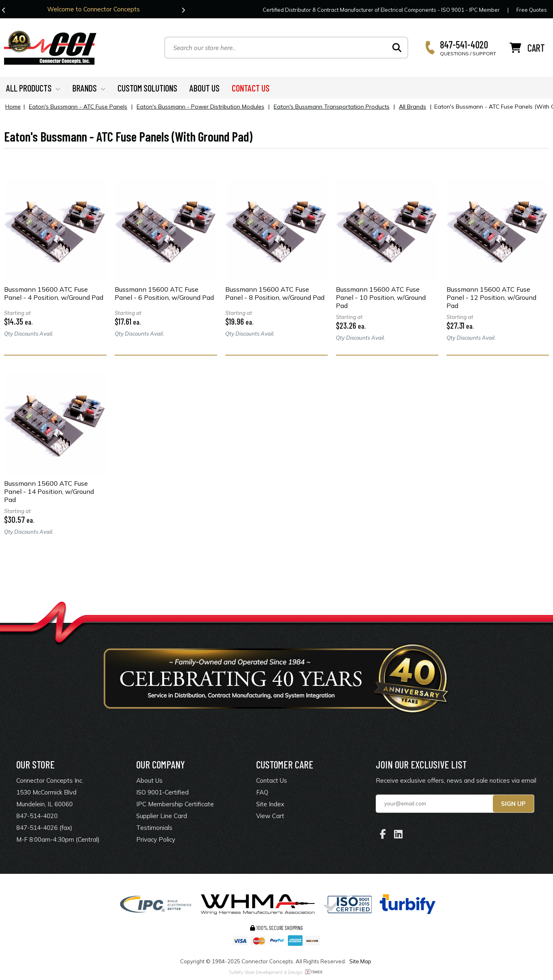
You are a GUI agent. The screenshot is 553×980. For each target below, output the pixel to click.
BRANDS (89, 88)
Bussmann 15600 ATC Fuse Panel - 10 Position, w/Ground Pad (381, 297)
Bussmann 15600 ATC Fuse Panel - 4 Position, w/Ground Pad (54, 293)
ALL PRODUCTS (33, 88)
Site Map (360, 961)
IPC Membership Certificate (175, 804)
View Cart (270, 816)
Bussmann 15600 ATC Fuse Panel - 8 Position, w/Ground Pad (275, 293)
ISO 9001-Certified (162, 792)
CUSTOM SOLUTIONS (147, 88)
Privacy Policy (156, 839)
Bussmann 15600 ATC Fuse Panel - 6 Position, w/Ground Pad (164, 293)
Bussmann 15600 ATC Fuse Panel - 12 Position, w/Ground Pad (491, 297)
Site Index (270, 804)
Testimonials (154, 828)
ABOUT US (205, 88)
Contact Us (272, 780)
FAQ (262, 792)
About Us (149, 780)
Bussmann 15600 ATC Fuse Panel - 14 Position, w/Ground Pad (49, 491)
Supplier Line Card (162, 816)
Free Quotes (532, 10)
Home (13, 107)
